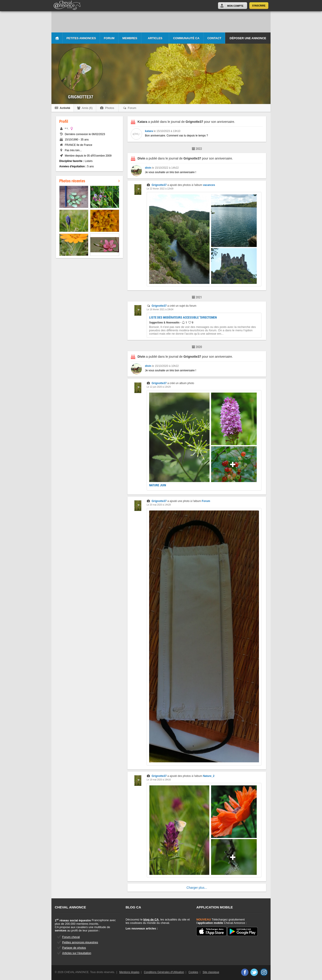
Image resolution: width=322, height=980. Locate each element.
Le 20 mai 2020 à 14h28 (159, 505)
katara (149, 131)
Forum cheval (71, 937)
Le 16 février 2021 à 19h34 (160, 309)
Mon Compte (235, 6)
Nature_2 (209, 776)
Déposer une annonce (248, 38)
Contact (214, 38)
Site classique (211, 972)
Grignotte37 (159, 185)
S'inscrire (259, 6)
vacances (209, 185)
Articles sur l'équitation (77, 953)
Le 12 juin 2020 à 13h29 (159, 387)
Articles (155, 38)
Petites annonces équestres (80, 942)
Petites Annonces (81, 38)
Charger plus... (197, 888)
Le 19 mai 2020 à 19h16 (159, 780)
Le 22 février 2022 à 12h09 (160, 189)
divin (148, 168)
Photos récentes (89, 181)
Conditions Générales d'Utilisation (164, 972)
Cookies (193, 972)
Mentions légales (129, 972)
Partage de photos (74, 948)
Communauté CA (186, 38)
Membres (130, 38)
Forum (109, 38)
